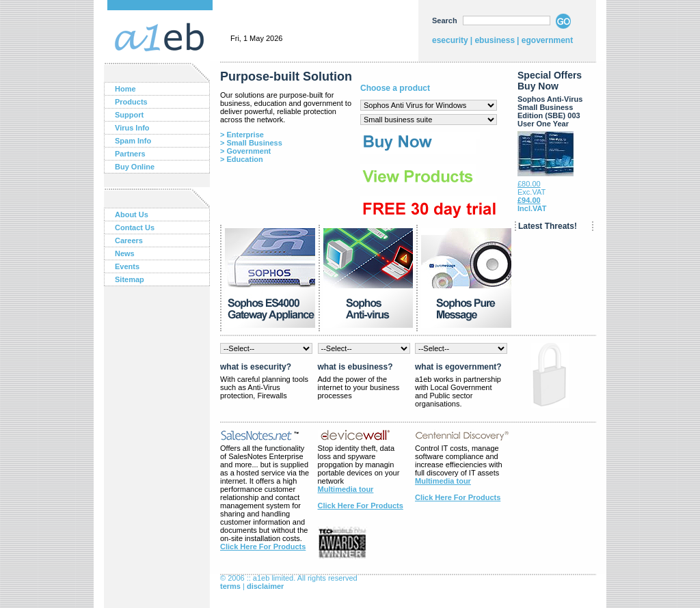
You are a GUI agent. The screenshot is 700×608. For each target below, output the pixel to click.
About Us (132, 215)
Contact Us (135, 227)
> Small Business (251, 143)
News (125, 253)
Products (131, 102)
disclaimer (265, 586)
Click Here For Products (263, 547)
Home (125, 89)
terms (230, 586)
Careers (129, 240)
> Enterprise (242, 135)
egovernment (547, 40)
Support (129, 115)
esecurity (450, 40)
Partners (130, 154)
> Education (242, 159)
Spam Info (133, 141)
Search (445, 20)
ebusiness (495, 40)
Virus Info (132, 128)
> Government (245, 151)
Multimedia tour (346, 489)
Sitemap (130, 279)
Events (127, 266)
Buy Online (135, 167)
